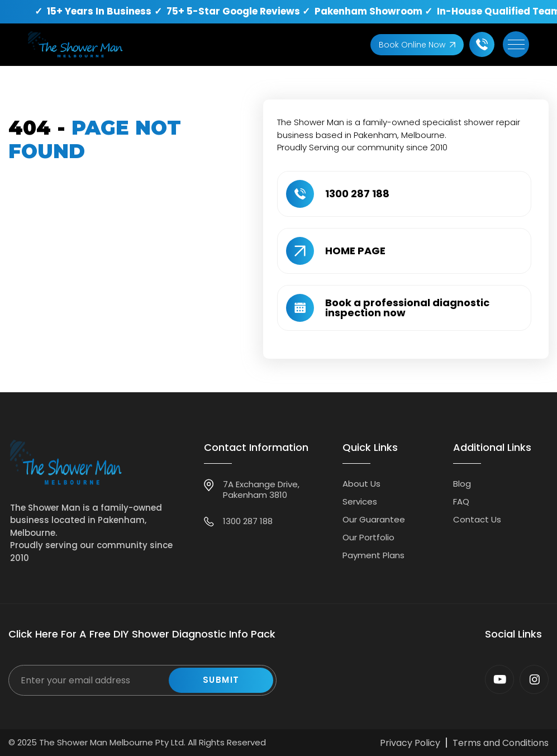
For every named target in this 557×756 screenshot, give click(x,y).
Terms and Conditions (501, 743)
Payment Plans (373, 555)
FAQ (461, 501)
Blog (462, 484)
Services (360, 501)
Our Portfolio (368, 537)
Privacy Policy (410, 743)
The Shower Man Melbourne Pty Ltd (111, 742)
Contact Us (477, 519)
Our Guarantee (374, 519)
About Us (361, 484)
